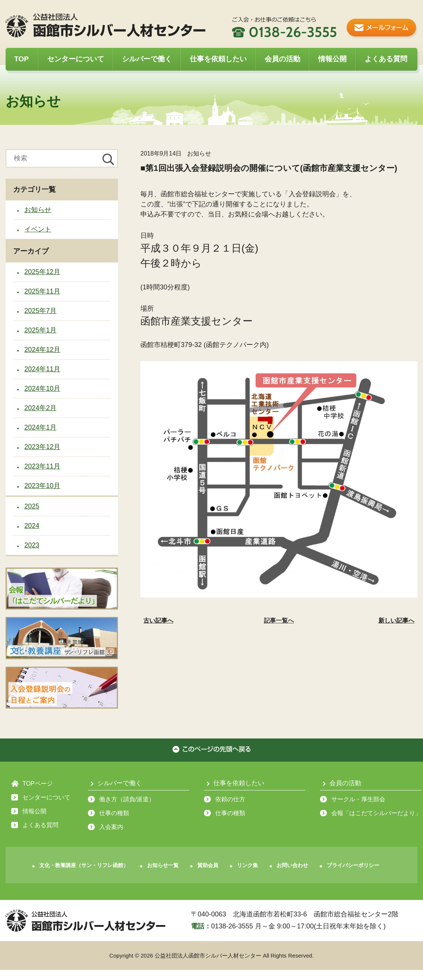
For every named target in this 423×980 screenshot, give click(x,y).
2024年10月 (42, 388)
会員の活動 (282, 59)
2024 (32, 526)
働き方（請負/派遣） (127, 799)
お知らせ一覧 (163, 865)
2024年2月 (40, 408)
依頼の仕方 (230, 799)
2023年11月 (42, 466)
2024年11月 (42, 369)
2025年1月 (40, 330)
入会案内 (111, 827)
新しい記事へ (396, 620)
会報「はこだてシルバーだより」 (376, 813)
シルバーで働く (147, 59)
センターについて (76, 59)
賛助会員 (208, 865)
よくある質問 (386, 59)
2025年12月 (42, 272)
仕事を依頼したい (218, 59)
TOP (22, 59)
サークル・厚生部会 (358, 799)
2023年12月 (42, 447)
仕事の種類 (114, 813)
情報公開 (332, 59)
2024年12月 (42, 350)
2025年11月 (42, 291)
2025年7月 (40, 311)
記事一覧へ (279, 620)
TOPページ (38, 784)
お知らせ (38, 210)
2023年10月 (42, 486)
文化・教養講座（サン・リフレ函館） (84, 865)
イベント (38, 229)
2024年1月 (40, 427)
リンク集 (247, 865)
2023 (32, 545)
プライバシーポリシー (353, 865)
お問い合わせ (292, 865)
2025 (32, 506)
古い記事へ (158, 620)
